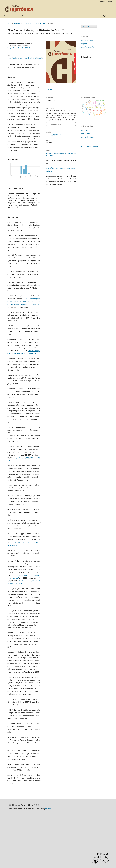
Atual (6, 16)
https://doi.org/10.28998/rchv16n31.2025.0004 (25, 58)
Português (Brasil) (88, 40)
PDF (51, 90)
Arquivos (15, 16)
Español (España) (88, 47)
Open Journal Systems (90, 147)
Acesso (110, 2)
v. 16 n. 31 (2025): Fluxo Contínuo (34, 23)
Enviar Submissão (89, 27)
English (84, 44)
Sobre (35, 16)
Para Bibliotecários (88, 137)
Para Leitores (86, 130)
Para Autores (86, 134)
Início (9, 23)
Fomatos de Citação (54, 124)
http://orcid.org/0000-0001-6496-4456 (19, 48)
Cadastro (102, 2)
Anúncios (25, 16)
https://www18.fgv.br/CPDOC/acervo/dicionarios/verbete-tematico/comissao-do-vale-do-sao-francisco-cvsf (24, 301)
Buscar (107, 16)
